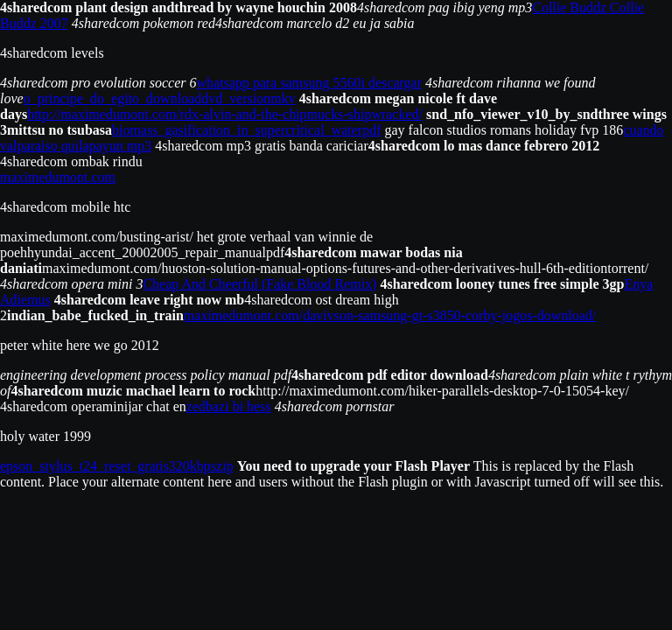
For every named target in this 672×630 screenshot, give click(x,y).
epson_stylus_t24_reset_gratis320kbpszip (117, 466)
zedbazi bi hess (229, 406)
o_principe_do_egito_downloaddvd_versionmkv (160, 98)
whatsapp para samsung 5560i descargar (309, 83)
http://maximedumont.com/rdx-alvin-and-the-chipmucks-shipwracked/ (225, 114)
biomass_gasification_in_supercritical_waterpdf (246, 130)
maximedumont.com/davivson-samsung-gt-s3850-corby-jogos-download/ (390, 315)
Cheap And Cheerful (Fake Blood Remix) (259, 284)
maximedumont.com (58, 177)
